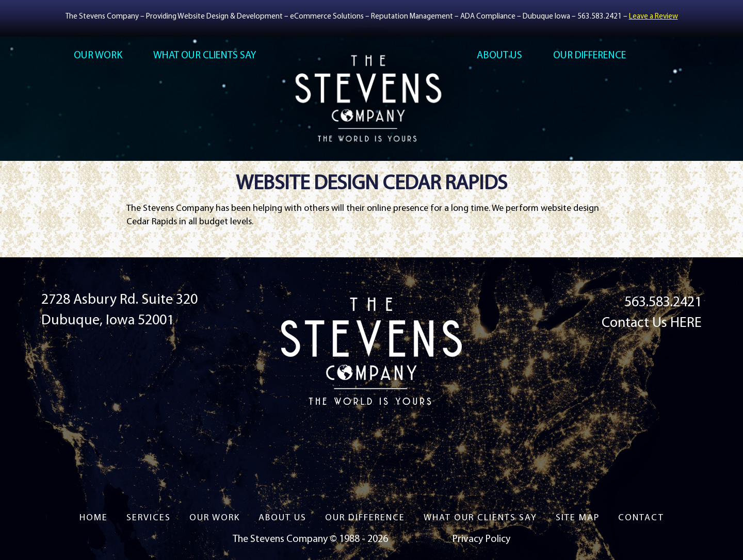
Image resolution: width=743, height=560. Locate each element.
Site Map (578, 518)
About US (499, 56)
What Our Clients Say (205, 56)
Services (149, 518)
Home (94, 518)
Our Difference (589, 56)
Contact (641, 518)
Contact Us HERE (652, 323)
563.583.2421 (600, 17)
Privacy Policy (481, 539)
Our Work (98, 56)
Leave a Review (653, 17)
